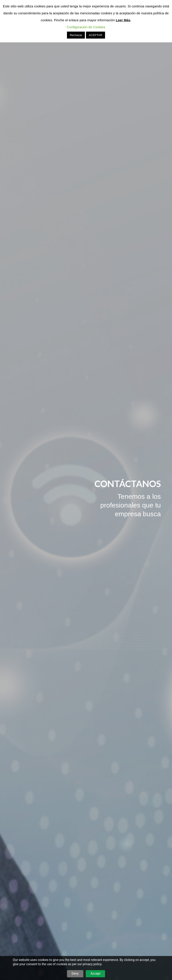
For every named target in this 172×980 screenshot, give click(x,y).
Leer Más (123, 20)
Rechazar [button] (76, 35)
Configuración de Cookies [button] (86, 27)
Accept (95, 973)
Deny (75, 973)
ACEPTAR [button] (95, 35)
